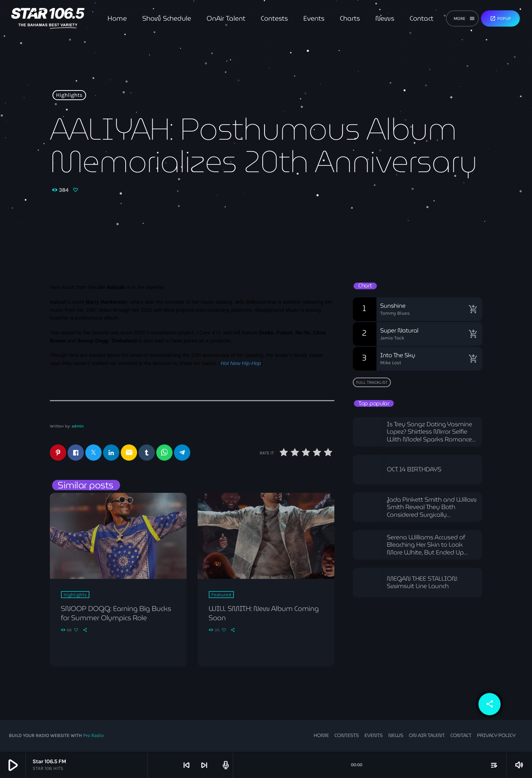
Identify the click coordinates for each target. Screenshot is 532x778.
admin (78, 426)
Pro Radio (93, 736)
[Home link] (48, 18)
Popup (500, 18)
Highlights (69, 95)
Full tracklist (372, 382)
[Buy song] (473, 309)
